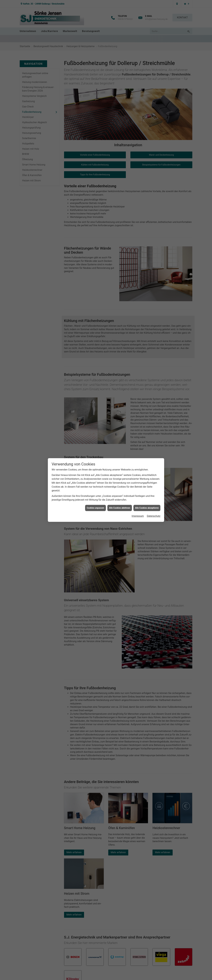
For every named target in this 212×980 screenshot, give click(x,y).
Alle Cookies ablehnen (120, 508)
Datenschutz (154, 516)
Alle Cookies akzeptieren (147, 508)
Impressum (138, 516)
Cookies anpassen (95, 508)
